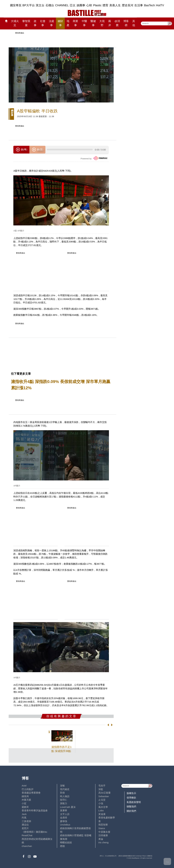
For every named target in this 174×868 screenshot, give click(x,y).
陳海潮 (64, 839)
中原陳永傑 (104, 832)
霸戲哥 (25, 807)
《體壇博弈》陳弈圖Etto (34, 832)
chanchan (27, 846)
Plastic (97, 5)
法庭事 (52, 23)
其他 (134, 23)
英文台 (40, 5)
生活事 (139, 5)
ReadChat (27, 835)
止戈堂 (102, 800)
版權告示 (131, 793)
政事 (35, 23)
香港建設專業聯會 (31, 793)
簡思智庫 (103, 825)
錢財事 (60, 23)
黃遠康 (102, 814)
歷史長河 (128, 5)
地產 (68, 23)
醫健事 (93, 23)
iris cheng (103, 842)
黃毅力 (64, 803)
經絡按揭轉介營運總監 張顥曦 (76, 835)
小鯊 (24, 803)
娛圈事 (81, 5)
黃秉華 (64, 810)
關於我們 (131, 811)
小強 (101, 803)
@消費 (117, 23)
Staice (102, 828)
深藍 (101, 789)
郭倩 (62, 793)
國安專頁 (16, 5)
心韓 (89, 5)
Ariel (24, 786)
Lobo (101, 810)
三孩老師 (26, 821)
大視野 (102, 23)
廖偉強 (64, 821)
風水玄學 (103, 807)
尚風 (24, 818)
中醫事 (84, 23)
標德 (62, 846)
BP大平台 (29, 5)
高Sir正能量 (105, 793)
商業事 (75, 23)
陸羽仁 (64, 800)
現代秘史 (65, 789)
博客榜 (126, 23)
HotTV (160, 5)
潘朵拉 (25, 825)
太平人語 (65, 814)
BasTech (150, 5)
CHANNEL (62, 5)
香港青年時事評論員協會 (35, 810)
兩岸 (110, 23)
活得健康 (103, 835)
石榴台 (50, 5)
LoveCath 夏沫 (68, 807)
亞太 (73, 5)
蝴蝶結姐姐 (66, 842)
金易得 (64, 818)
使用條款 (131, 798)
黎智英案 (26, 23)
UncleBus (65, 825)
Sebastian (104, 796)
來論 (101, 839)
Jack (24, 814)
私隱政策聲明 (134, 802)
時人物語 (65, 796)
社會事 (43, 23)
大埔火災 (15, 23)
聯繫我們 (131, 807)
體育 (105, 5)
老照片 (25, 828)
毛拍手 (102, 786)
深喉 (62, 786)
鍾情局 (25, 796)
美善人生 (115, 5)
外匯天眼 (26, 800)
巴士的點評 (28, 789)
